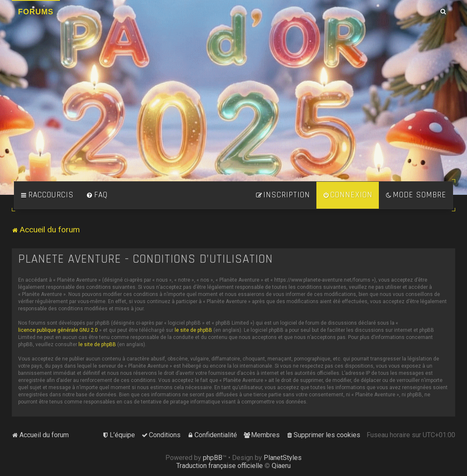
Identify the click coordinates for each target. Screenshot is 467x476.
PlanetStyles (283, 458)
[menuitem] (97, 195)
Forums (36, 12)
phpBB (213, 458)
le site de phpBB (193, 330)
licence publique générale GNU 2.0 (58, 330)
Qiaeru (281, 466)
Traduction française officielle (220, 466)
